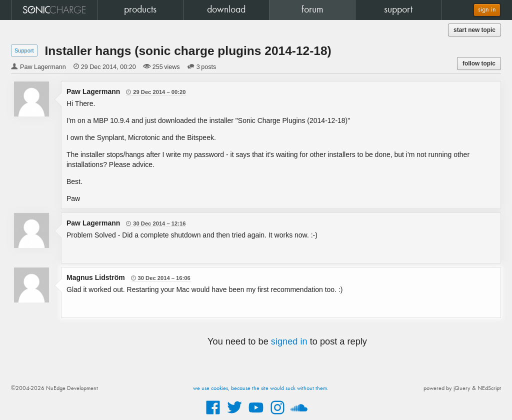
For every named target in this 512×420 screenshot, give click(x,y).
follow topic (479, 63)
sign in (487, 10)
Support (24, 50)
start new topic (474, 30)
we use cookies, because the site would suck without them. (261, 388)
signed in (289, 341)
